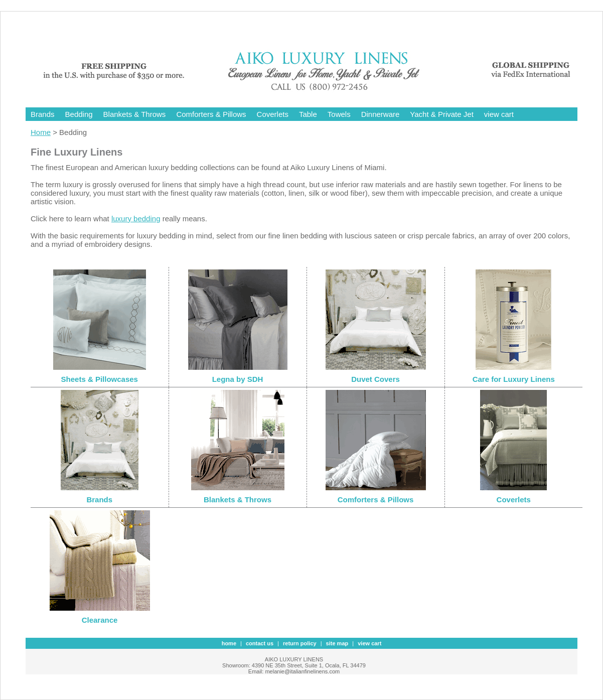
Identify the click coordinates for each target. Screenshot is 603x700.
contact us (260, 643)
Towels (339, 114)
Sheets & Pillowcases (100, 379)
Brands (43, 114)
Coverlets (273, 114)
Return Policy (300, 643)
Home (41, 132)
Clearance (100, 620)
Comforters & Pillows (211, 114)
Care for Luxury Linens (514, 379)
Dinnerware (381, 114)
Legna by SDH (238, 379)
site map (337, 643)
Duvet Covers (375, 379)
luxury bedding (136, 219)
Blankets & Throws (135, 114)
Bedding (79, 114)
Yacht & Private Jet (441, 114)
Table (308, 114)
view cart (499, 114)
